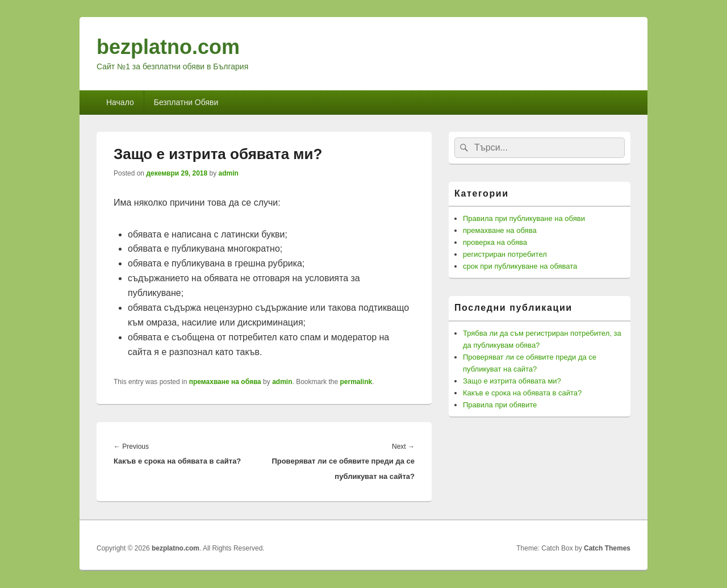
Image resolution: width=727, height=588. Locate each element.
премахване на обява (225, 382)
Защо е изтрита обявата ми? (512, 381)
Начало (120, 102)
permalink (356, 382)
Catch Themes (607, 548)
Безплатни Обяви (186, 102)
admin (229, 173)
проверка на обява (495, 242)
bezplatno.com (168, 47)
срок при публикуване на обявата (520, 266)
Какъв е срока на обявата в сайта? (522, 393)
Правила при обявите (500, 405)
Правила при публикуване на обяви (524, 218)
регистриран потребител (505, 254)
